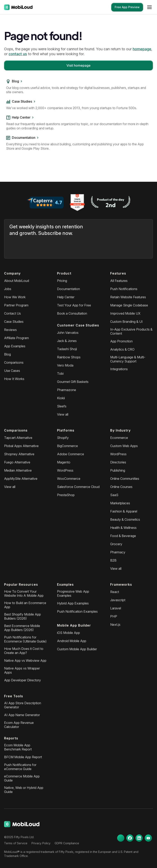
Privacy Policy (41, 843)
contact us (18, 54)
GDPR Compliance (67, 843)
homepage (142, 49)
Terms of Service (16, 843)
